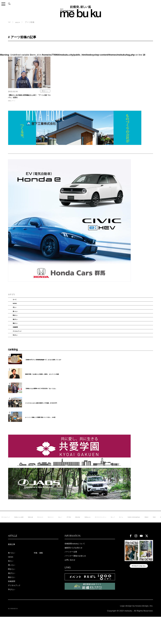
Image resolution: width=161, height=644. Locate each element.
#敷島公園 (58, 539)
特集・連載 (40, 576)
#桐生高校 (121, 539)
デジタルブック (22, 351)
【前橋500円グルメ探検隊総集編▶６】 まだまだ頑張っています (53, 382)
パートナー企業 (73, 575)
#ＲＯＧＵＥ (71, 539)
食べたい (13, 576)
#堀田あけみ (134, 539)
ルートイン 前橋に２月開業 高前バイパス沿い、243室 (49, 440)
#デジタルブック (23, 539)
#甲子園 (109, 539)
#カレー (98, 539)
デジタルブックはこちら (139, 591)
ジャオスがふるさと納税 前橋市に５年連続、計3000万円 (50, 425)
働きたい (19, 339)
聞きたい (19, 328)
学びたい (19, 357)
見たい (18, 316)
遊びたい (19, 333)
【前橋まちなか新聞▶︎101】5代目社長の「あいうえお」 (50, 411)
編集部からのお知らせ (77, 570)
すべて (18, 304)
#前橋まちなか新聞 (41, 539)
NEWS (18, 310)
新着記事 (20, 22)
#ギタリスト (85, 539)
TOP (10, 22)
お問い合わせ (72, 584)
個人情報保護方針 (16, 636)
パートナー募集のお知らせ (80, 579)
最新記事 (13, 567)
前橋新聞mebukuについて (79, 566)
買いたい (19, 322)
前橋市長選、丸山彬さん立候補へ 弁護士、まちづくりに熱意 (52, 396)
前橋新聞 (19, 345)
